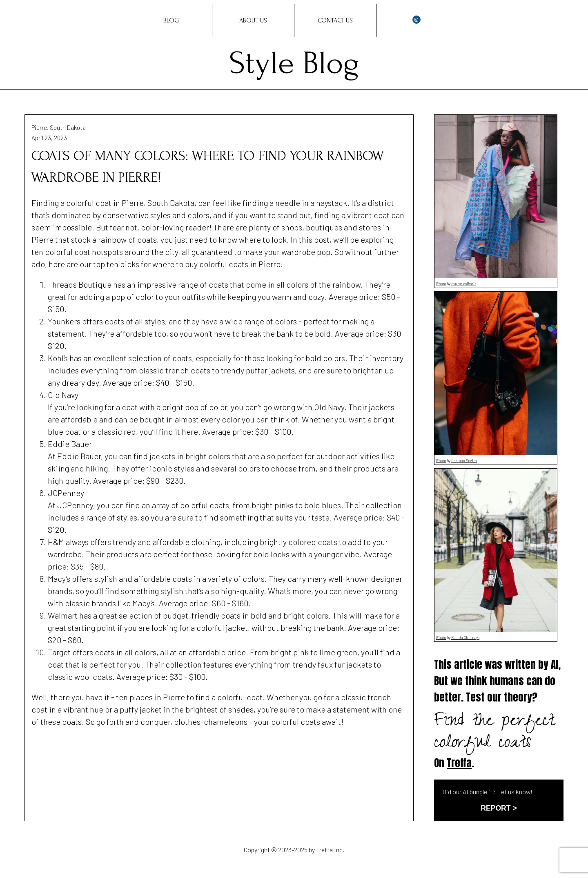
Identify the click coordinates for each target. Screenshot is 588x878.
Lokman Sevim (464, 460)
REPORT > (499, 808)
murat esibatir (464, 284)
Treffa (459, 763)
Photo (441, 284)
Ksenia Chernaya (465, 637)
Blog (171, 20)
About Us (253, 20)
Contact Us (335, 20)
